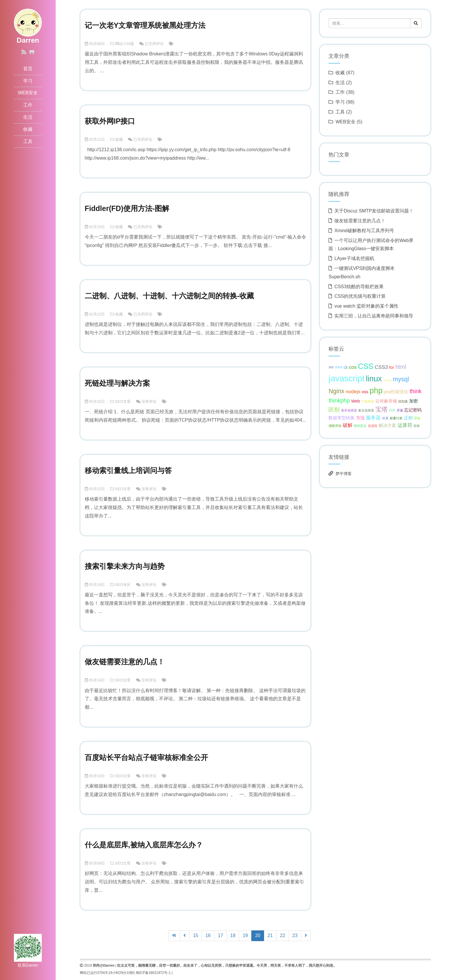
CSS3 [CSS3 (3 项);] (381, 367)
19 (245, 935)
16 (208, 935)
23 (295, 935)
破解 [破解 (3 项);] (348, 425)
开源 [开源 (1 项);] (400, 410)
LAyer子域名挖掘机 (354, 258)
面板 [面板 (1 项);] (417, 426)
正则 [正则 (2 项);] (408, 418)
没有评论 (149, 401)
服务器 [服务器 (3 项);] (373, 418)
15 (196, 935)
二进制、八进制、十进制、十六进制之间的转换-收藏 (169, 296)
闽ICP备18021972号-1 (151, 973)
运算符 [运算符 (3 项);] (405, 425)
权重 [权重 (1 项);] (385, 418)
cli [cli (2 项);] (346, 367)
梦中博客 (344, 474)
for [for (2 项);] (392, 367)
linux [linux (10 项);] (374, 379)
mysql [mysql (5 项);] (401, 379)
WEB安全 (28, 93)
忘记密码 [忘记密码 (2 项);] (413, 410)
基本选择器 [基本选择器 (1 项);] (349, 410)
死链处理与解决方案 (117, 383)
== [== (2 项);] (331, 367)
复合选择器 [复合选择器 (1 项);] (366, 410)
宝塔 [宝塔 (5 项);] (382, 409)
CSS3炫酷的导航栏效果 (359, 287)
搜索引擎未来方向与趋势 (125, 566)
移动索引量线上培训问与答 (128, 470)
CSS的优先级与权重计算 (360, 296)
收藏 (28, 129)
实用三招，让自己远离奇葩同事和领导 (374, 316)
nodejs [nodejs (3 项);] (353, 391)
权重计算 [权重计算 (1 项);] (396, 418)
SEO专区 (123, 585)
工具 (28, 141)
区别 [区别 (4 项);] (334, 409)
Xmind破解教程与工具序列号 (364, 231)
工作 (28, 105)
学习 (28, 81)
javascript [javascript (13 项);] (346, 378)
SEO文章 (123, 401)
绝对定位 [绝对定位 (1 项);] (360, 426)
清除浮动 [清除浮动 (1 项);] (335, 426)
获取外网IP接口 (110, 121)
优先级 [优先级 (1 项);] (403, 401)
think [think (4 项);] (416, 391)
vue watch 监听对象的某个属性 (366, 306)
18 (233, 935)
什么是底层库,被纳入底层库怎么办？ (144, 845)
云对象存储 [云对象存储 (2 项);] (386, 401)
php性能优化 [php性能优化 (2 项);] (396, 392)
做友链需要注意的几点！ (125, 662)
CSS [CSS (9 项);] (366, 366)
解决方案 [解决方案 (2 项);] (387, 425)
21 (270, 935)
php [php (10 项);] (376, 391)
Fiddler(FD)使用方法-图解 (127, 208)
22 (283, 935)
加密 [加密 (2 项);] (414, 401)
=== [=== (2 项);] (339, 367)
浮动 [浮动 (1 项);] (417, 418)
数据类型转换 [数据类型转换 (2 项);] (342, 418)
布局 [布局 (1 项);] (392, 410)
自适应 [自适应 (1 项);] (373, 426)
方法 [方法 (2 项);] (360, 418)
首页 (28, 69)
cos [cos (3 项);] (353, 367)
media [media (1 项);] (388, 380)
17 (221, 935)
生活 (28, 117)
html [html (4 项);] (401, 367)
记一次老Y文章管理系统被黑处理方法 (145, 25)
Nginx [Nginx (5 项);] (336, 391)
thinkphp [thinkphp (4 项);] (339, 400)
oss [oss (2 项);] (365, 392)
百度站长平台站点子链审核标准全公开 (146, 757)
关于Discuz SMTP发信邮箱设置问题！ (374, 211)
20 (260, 935)
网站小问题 (125, 44)
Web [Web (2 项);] (355, 401)
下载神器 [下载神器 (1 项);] (368, 401)
